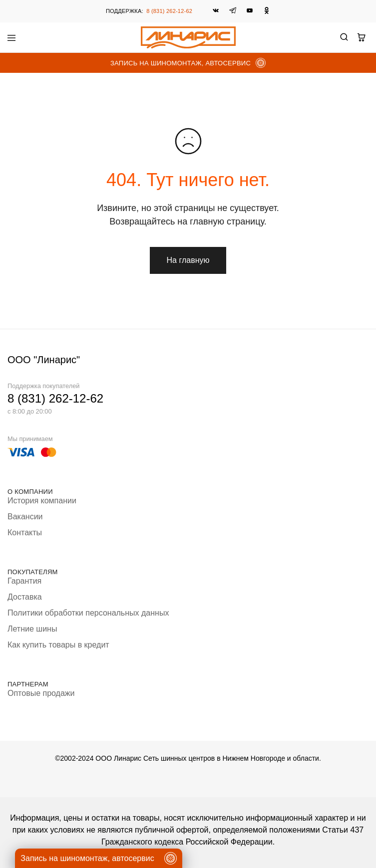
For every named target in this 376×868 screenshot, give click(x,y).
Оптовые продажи (41, 693)
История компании (42, 501)
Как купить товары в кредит (58, 645)
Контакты (25, 533)
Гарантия (24, 581)
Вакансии (25, 517)
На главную (188, 260)
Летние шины (32, 629)
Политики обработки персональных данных (88, 613)
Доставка (25, 597)
